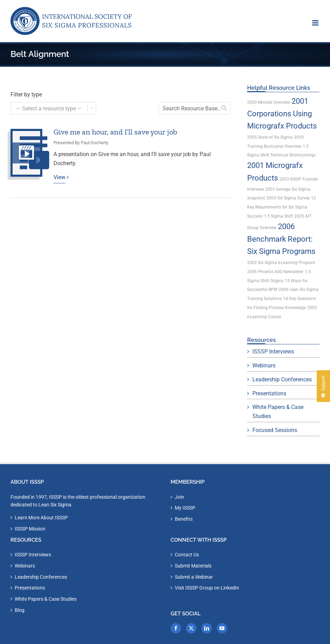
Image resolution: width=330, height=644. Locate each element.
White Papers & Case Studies (278, 412)
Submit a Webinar (194, 577)
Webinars (264, 365)
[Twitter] (191, 628)
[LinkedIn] (207, 628)
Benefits (184, 519)
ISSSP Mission (30, 529)
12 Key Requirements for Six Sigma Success (282, 207)
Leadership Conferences (282, 379)
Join (180, 497)
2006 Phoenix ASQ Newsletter (275, 272)
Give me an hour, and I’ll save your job (115, 132)
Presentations (269, 393)
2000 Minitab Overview (269, 102)
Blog (20, 610)
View (59, 177)
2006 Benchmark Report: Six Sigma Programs (281, 239)
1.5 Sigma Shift (278, 216)
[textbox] (53, 109)
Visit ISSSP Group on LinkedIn (207, 588)
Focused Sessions (275, 430)
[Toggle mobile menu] (316, 23)
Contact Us (187, 555)
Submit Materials (193, 566)
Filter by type (26, 94)
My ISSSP (185, 508)
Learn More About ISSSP (41, 518)
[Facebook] (176, 628)
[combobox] (53, 108)
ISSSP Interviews (273, 352)
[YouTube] (222, 628)
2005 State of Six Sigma (270, 137)
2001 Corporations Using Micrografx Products (282, 114)
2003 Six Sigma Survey (288, 198)
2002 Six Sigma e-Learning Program (281, 263)
